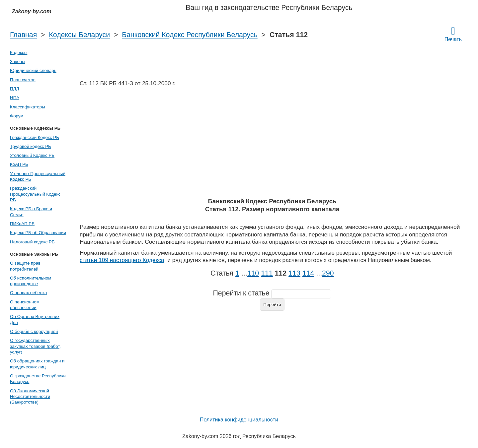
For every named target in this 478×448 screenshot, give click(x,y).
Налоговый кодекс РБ (32, 242)
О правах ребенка (28, 293)
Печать (453, 34)
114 (308, 273)
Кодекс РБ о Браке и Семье (31, 212)
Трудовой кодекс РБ (31, 146)
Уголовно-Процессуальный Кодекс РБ (38, 176)
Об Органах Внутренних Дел (35, 319)
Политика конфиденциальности (239, 420)
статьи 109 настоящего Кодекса (122, 260)
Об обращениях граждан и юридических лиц (37, 364)
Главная (23, 35)
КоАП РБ (19, 164)
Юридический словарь (33, 70)
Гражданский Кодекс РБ (35, 137)
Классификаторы (28, 107)
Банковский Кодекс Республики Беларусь (190, 35)
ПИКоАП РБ (22, 224)
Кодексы (19, 53)
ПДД (15, 89)
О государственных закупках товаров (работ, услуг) (35, 346)
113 (294, 273)
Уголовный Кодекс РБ (32, 155)
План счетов (23, 80)
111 (267, 273)
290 (328, 273)
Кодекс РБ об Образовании (38, 233)
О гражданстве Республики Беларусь (38, 379)
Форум (17, 116)
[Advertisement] (272, 144)
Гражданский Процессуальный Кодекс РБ (35, 194)
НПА (15, 98)
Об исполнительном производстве (31, 281)
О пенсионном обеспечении (25, 305)
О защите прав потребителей (25, 266)
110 (253, 273)
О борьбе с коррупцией (34, 331)
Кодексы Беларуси (79, 35)
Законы (18, 62)
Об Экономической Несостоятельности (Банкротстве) (30, 397)
